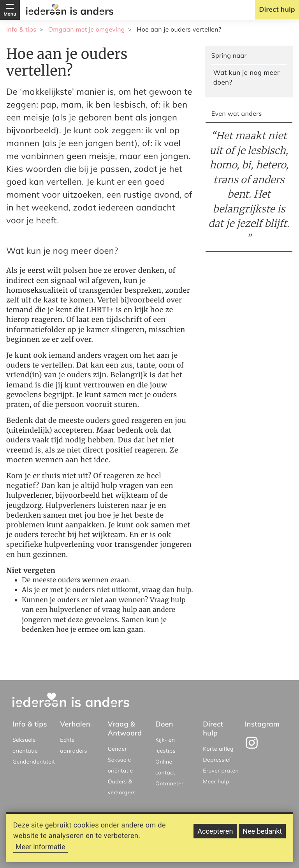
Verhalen (75, 724)
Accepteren (215, 832)
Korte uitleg (218, 749)
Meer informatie (40, 848)
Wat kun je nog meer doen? (247, 78)
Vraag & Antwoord (125, 728)
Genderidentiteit (34, 762)
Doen (164, 724)
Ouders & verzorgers (122, 787)
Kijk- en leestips (165, 745)
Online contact (165, 767)
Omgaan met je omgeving (87, 29)
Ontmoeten (170, 783)
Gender (117, 749)
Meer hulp (216, 781)
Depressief (217, 760)
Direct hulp (277, 10)
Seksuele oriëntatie (25, 745)
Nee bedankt (262, 832)
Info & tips (21, 29)
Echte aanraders (73, 745)
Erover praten (221, 771)
